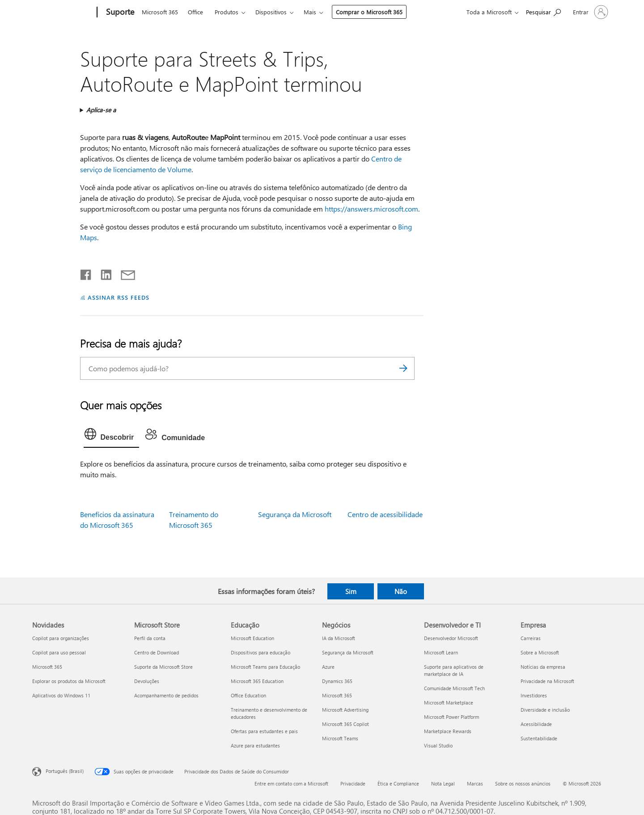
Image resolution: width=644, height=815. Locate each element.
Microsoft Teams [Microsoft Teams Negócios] (340, 738)
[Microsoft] (63, 13)
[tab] (112, 436)
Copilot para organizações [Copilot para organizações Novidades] (61, 638)
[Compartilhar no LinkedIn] (103, 273)
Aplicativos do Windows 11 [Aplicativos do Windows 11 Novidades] (61, 695)
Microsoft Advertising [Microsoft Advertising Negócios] (345, 710)
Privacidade (353, 783)
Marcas (475, 783)
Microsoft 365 (160, 12)
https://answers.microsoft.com (371, 209)
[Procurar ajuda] (543, 11)
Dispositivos (271, 12)
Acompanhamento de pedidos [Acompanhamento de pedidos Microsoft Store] (166, 695)
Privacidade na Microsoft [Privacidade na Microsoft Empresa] (547, 681)
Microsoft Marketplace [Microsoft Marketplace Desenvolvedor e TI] (449, 703)
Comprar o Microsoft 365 (369, 12)
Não (401, 591)
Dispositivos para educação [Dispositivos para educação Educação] (261, 652)
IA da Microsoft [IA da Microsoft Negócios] (339, 638)
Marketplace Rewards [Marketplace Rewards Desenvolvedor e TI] (448, 731)
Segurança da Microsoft (295, 514)
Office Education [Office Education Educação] (248, 695)
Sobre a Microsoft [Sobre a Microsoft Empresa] (540, 652)
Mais (310, 12)
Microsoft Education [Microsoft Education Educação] (252, 638)
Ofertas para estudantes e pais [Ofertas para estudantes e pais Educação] (264, 731)
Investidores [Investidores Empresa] (534, 695)
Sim (351, 591)
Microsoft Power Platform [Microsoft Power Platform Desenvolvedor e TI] (451, 717)
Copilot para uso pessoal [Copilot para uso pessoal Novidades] (59, 652)
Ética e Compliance (398, 783)
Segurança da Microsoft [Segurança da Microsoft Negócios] (348, 652)
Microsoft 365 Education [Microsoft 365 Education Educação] (257, 681)
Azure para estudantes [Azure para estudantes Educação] (255, 745)
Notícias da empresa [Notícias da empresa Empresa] (543, 667)
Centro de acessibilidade (385, 514)
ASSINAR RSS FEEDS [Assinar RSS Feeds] (119, 297)
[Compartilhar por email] (124, 273)
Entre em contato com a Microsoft (291, 783)
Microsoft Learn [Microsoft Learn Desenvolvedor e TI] (441, 652)
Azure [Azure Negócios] (328, 667)
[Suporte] (119, 13)
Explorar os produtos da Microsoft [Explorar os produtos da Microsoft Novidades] (69, 681)
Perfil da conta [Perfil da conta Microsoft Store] (150, 638)
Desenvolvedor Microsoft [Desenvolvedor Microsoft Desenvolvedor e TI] (451, 638)
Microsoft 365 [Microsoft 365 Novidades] (47, 667)
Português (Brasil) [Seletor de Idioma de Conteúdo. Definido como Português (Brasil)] (65, 771)
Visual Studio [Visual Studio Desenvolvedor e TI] (438, 745)
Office (195, 12)
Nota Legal (443, 783)
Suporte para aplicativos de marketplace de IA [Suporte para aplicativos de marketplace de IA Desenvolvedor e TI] (454, 670)
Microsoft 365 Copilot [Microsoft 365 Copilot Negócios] (345, 724)
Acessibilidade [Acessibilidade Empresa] (536, 724)
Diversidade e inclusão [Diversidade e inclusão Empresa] (545, 710)
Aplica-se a (101, 110)
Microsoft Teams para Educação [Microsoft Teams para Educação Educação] (265, 667)
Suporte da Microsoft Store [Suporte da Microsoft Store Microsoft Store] (163, 667)
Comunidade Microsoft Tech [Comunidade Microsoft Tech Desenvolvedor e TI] (454, 688)
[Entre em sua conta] (590, 12)
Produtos (227, 12)
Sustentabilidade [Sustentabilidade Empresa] (539, 738)
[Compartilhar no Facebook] (86, 273)
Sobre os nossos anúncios (523, 783)
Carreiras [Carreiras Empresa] (531, 638)
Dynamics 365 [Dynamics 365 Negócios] (337, 681)
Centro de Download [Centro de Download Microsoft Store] (157, 652)
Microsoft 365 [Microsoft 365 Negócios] (337, 695)
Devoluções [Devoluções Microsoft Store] (147, 681)
